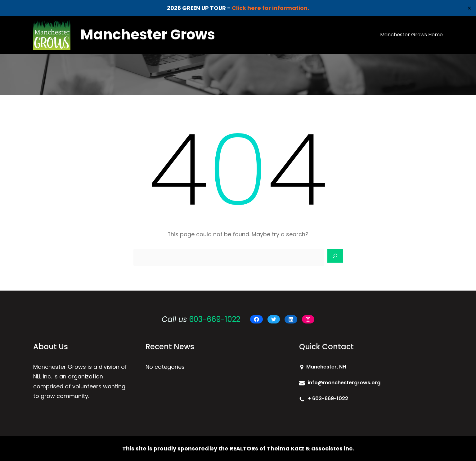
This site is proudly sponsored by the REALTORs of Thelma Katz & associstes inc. (238, 448)
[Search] (335, 256)
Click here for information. (270, 8)
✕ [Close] (469, 8)
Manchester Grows (148, 35)
